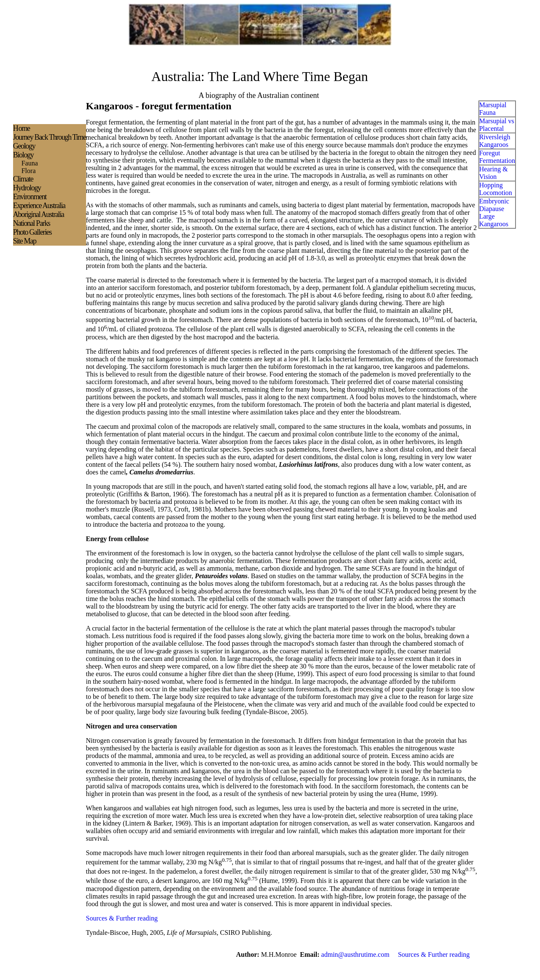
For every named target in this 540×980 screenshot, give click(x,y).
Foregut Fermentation (497, 157)
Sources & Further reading (122, 918)
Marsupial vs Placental (497, 125)
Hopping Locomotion (496, 189)
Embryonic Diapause (494, 205)
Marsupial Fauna (493, 109)
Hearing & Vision (494, 173)
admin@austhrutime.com (355, 954)
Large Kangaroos (494, 220)
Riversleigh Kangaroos (495, 141)
